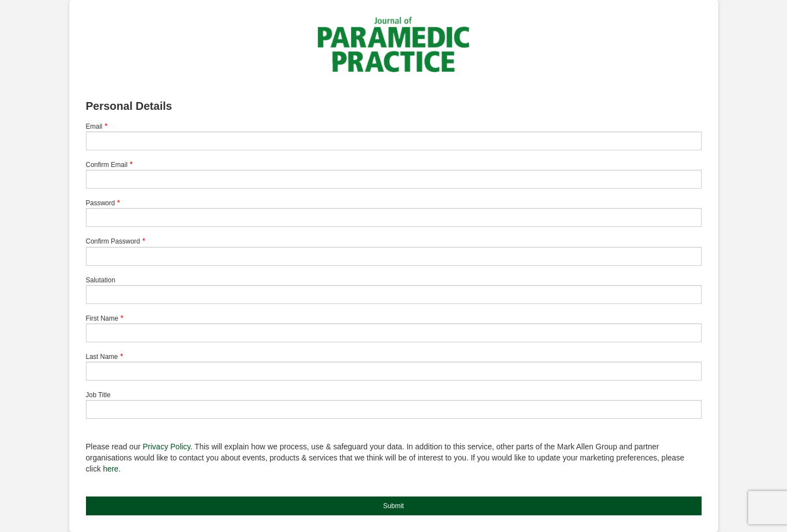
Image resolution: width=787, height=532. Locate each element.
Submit (393, 506)
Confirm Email (107, 165)
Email (94, 126)
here (111, 469)
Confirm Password (113, 241)
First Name (102, 318)
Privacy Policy (166, 447)
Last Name (102, 357)
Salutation (101, 280)
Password (101, 203)
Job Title (98, 395)
